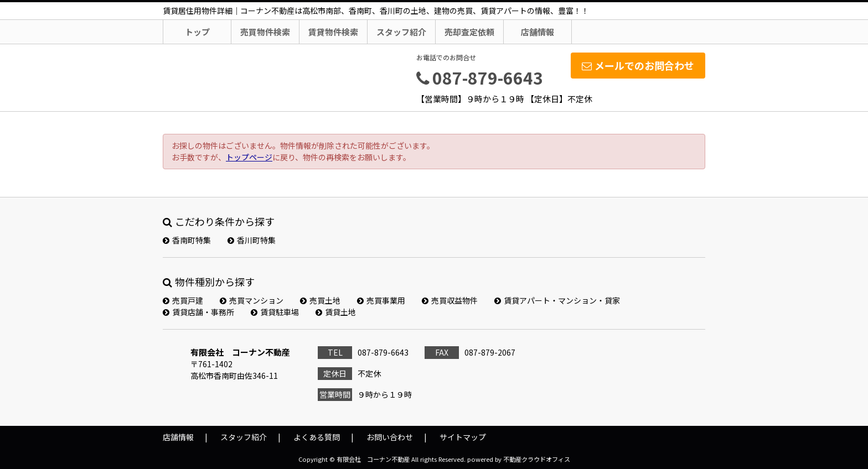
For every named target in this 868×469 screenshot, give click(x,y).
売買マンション (252, 300)
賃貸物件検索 (333, 32)
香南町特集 (187, 240)
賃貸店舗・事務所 (198, 312)
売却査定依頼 (469, 32)
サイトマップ (463, 437)
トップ (197, 32)
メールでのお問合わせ (638, 65)
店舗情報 (538, 32)
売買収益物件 (450, 300)
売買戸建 (183, 300)
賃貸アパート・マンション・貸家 (557, 300)
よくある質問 (317, 437)
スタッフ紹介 (401, 32)
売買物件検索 (265, 32)
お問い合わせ (390, 437)
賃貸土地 (336, 312)
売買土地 (320, 300)
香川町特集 (252, 240)
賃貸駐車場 (275, 312)
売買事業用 (381, 300)
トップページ (249, 157)
